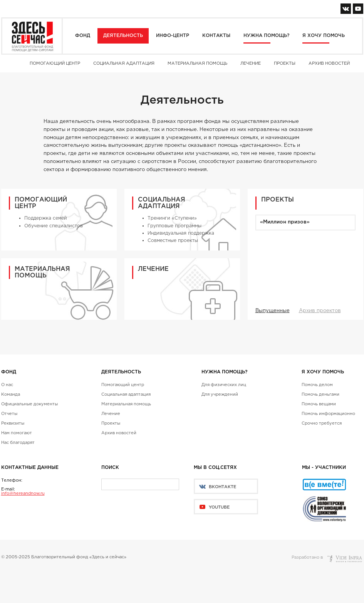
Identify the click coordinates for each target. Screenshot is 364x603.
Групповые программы (174, 226)
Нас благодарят (18, 443)
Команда (11, 395)
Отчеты (9, 414)
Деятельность (123, 36)
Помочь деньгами (320, 395)
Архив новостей (329, 64)
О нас (7, 385)
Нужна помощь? (266, 36)
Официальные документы (29, 404)
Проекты (285, 64)
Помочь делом (317, 385)
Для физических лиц (224, 385)
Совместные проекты (173, 241)
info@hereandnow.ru (23, 494)
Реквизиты (13, 423)
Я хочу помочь (324, 36)
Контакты (216, 36)
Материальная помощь (197, 64)
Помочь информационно (328, 414)
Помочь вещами (319, 404)
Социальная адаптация (124, 64)
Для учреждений (220, 395)
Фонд (83, 36)
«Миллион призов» (285, 222)
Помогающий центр (55, 64)
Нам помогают (17, 433)
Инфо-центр (173, 36)
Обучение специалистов (54, 226)
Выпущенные (273, 311)
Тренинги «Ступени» (172, 218)
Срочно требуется (322, 423)
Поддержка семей (46, 218)
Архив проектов (320, 311)
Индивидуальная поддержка (181, 233)
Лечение (251, 64)
